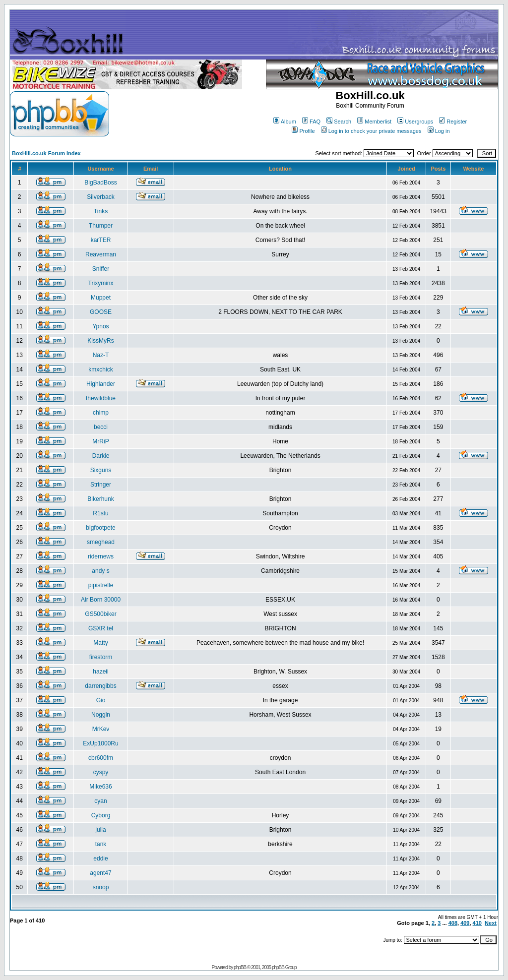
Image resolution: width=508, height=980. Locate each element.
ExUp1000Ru (100, 743)
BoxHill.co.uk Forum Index (46, 153)
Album (285, 122)
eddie (100, 858)
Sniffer (101, 269)
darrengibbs (100, 686)
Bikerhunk (100, 499)
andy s (100, 571)
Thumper (101, 226)
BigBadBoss (100, 183)
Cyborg (101, 815)
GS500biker (100, 614)
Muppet (101, 298)
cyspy (101, 772)
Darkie (101, 456)
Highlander (101, 384)
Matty (100, 643)
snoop (101, 887)
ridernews (101, 556)
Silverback (100, 197)
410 (477, 923)
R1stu (100, 513)
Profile (303, 131)
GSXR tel (101, 628)
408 (453, 923)
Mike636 (100, 787)
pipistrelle (101, 585)
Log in (439, 131)
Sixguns (101, 470)
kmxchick (100, 369)
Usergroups (415, 122)
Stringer (101, 485)
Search (339, 122)
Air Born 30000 (101, 600)
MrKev (101, 729)
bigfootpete (100, 528)
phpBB (240, 967)
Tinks (101, 211)
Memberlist (374, 122)
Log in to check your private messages (371, 131)
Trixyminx (101, 283)
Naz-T (101, 355)
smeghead (101, 542)
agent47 (100, 873)
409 (465, 923)
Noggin (101, 715)
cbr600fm (101, 758)
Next (491, 923)
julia (100, 830)
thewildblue (101, 398)
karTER (101, 240)
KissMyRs (100, 341)
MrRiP (100, 441)
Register (453, 122)
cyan (100, 801)
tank (101, 844)
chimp (101, 413)
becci (101, 427)
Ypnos (100, 326)
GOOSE (101, 312)
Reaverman (101, 254)
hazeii (100, 672)
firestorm (101, 657)
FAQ (311, 122)
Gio (101, 700)
